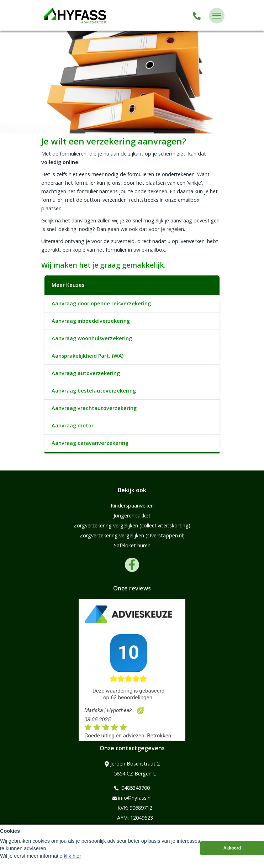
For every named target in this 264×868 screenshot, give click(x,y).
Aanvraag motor (73, 425)
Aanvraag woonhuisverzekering (92, 338)
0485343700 (132, 788)
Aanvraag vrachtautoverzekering (94, 408)
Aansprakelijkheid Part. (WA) (88, 356)
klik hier (72, 856)
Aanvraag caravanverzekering (90, 443)
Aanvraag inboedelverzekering (91, 321)
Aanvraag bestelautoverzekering (94, 391)
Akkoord (232, 848)
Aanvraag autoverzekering (86, 373)
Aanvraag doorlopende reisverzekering (101, 303)
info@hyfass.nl (132, 798)
